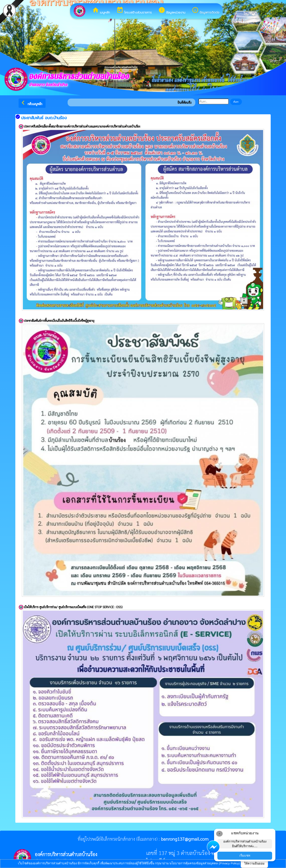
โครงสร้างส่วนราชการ (134, 11)
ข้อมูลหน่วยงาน (172, 11)
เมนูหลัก (101, 11)
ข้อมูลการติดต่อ (206, 11)
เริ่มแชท (245, 855)
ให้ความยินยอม (254, 863)
